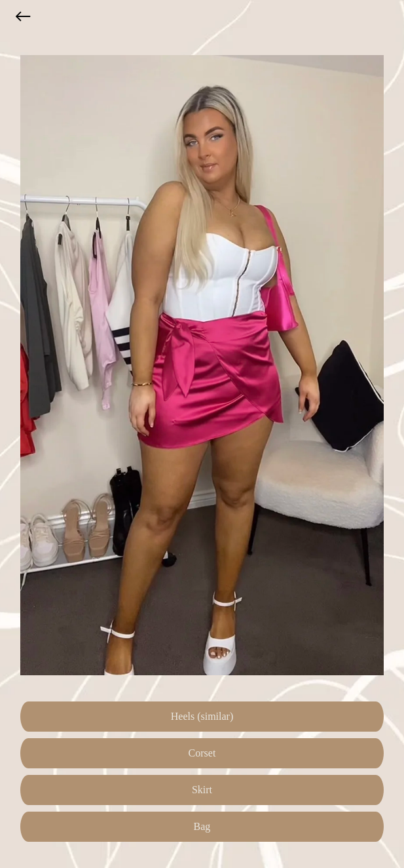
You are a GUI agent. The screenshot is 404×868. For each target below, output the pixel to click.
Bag (202, 826)
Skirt (202, 790)
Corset (202, 753)
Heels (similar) (202, 716)
